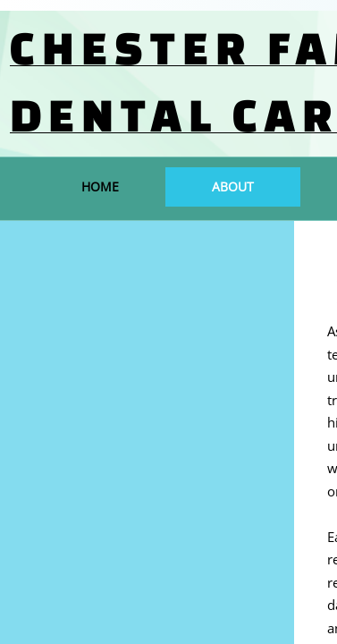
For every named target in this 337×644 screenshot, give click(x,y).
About (233, 186)
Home (100, 186)
